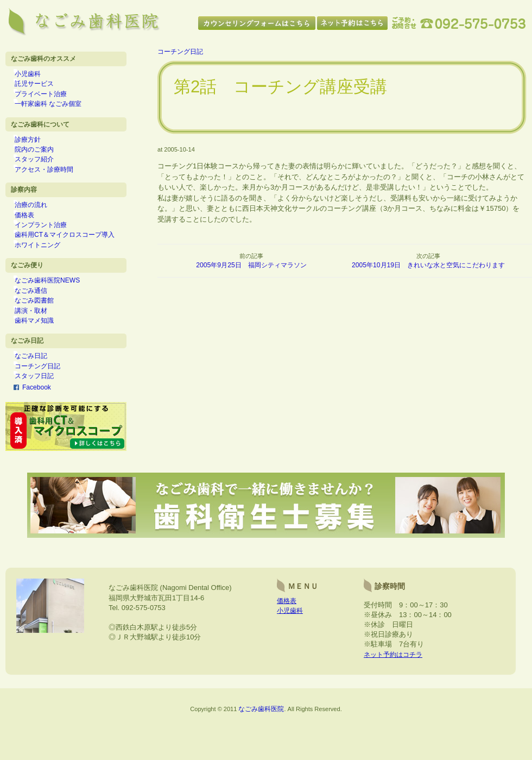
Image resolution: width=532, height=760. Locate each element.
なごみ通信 (39, 319)
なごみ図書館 (42, 331)
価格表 (32, 234)
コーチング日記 (45, 405)
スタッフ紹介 (42, 172)
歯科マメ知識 (42, 355)
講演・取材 (39, 343)
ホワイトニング (45, 269)
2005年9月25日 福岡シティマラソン (252, 265)
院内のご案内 (42, 161)
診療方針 (35, 149)
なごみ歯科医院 (261, 755)
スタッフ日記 (42, 417)
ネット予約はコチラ (395, 701)
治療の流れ (39, 223)
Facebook (37, 428)
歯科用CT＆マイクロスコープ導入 (72, 257)
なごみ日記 (39, 393)
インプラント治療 (48, 246)
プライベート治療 (48, 99)
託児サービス (42, 87)
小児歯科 (35, 76)
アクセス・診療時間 (52, 184)
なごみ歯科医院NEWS (55, 308)
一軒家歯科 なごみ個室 (56, 110)
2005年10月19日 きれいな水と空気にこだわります (428, 265)
